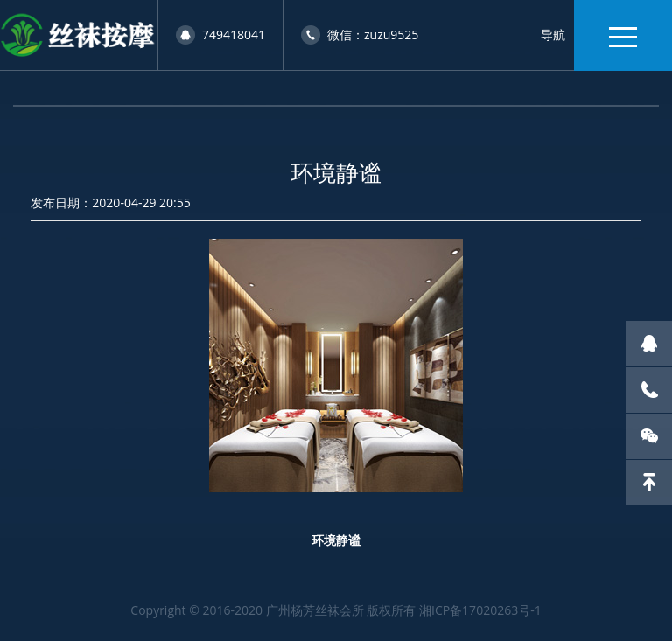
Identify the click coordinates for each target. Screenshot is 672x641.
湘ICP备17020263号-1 (480, 610)
